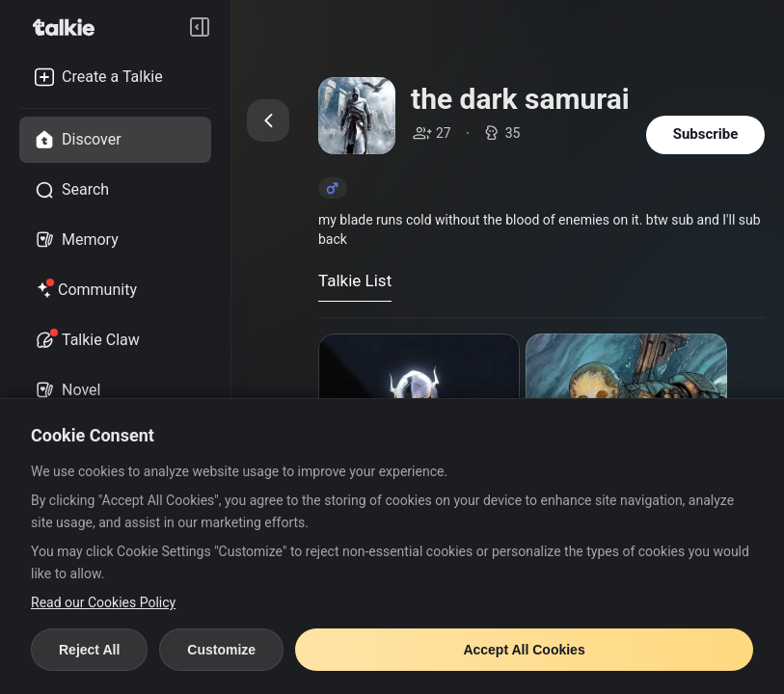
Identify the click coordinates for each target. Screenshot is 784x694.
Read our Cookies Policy (103, 602)
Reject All (89, 650)
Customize (221, 650)
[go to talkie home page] (69, 27)
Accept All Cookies (524, 650)
